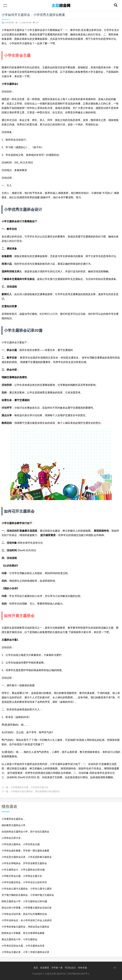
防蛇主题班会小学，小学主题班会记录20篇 (24, 901)
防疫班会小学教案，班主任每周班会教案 (23, 933)
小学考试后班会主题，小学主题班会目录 (23, 946)
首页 (36, 968)
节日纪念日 (70, 968)
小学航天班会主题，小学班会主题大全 (22, 876)
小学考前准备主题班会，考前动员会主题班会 (25, 927)
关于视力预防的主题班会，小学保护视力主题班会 (28, 895)
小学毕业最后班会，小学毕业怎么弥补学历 (24, 882)
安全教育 (45, 968)
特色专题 (82, 968)
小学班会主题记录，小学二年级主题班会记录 (25, 952)
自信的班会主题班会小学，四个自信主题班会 (25, 832)
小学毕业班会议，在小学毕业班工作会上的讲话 (27, 920)
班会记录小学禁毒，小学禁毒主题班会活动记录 (27, 908)
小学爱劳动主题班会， (14, 819)
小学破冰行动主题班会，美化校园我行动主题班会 (35, 791)
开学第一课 (57, 968)
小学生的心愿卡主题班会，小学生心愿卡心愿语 (27, 889)
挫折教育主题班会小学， (15, 825)
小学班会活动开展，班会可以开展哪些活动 (24, 914)
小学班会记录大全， (12, 838)
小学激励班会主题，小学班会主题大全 (29, 787)
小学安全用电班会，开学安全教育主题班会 (24, 863)
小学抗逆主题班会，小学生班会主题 (21, 844)
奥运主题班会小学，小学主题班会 (19, 939)
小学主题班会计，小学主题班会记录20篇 (23, 870)
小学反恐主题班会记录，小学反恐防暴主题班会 (27, 857)
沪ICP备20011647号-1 (78, 974)
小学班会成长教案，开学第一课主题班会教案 (25, 851)
